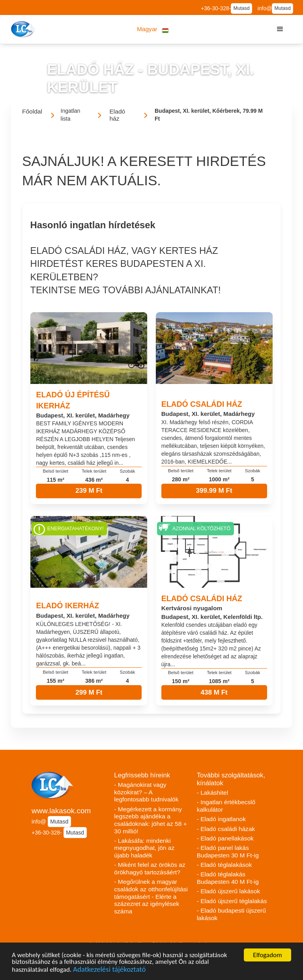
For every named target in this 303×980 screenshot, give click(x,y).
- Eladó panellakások (225, 838)
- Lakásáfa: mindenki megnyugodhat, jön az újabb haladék (144, 848)
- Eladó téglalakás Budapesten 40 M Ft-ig (228, 878)
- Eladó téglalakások (224, 865)
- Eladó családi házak (226, 829)
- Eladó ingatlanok (221, 819)
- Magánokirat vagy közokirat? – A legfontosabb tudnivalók (146, 792)
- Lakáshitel (212, 793)
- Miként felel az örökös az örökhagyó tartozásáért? (150, 868)
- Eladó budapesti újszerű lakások (231, 914)
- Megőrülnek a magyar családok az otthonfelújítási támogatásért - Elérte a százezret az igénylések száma (151, 896)
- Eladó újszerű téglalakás (232, 901)
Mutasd (241, 8)
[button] (153, 29)
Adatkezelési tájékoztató (109, 970)
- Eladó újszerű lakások (229, 891)
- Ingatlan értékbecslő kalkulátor (226, 806)
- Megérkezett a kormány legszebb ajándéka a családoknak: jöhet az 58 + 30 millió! (150, 820)
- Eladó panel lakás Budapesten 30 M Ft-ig (228, 851)
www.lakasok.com (61, 811)
